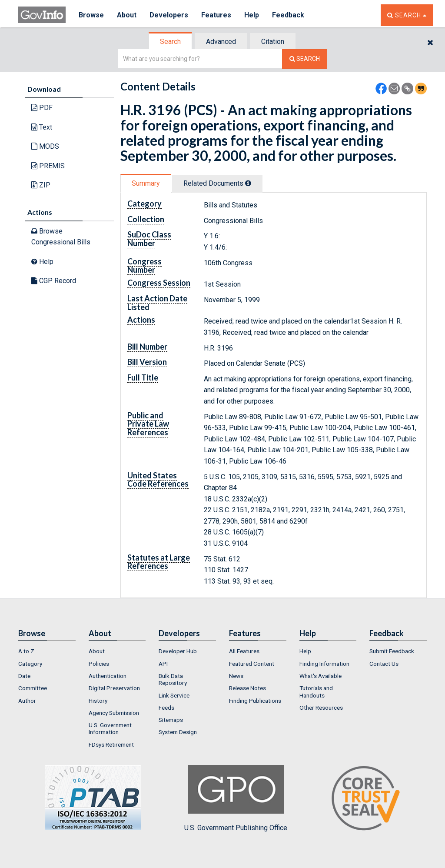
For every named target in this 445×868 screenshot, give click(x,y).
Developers (169, 15)
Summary (146, 183)
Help (252, 15)
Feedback (288, 15)
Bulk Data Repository (173, 679)
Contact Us (384, 664)
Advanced (221, 42)
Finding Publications (255, 701)
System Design (178, 732)
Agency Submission (114, 713)
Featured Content (252, 664)
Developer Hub (178, 651)
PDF (42, 108)
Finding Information (324, 664)
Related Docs (217, 183)
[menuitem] (47, 651)
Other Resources (321, 708)
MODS (45, 146)
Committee (33, 688)
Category (30, 664)
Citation (273, 42)
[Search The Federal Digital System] (305, 59)
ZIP (41, 185)
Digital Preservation (114, 688)
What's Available (320, 676)
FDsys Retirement (111, 744)
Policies (99, 664)
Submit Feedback (392, 651)
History (98, 701)
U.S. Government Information (110, 728)
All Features (244, 651)
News (236, 676)
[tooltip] (248, 183)
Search (170, 42)
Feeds (166, 708)
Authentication (108, 676)
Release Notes (247, 688)
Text (42, 127)
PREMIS (48, 166)
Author (27, 701)
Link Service (174, 695)
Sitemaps (171, 720)
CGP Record (54, 281)
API (163, 664)
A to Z (26, 651)
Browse (91, 15)
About (127, 15)
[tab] (171, 42)
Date (24, 676)
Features (216, 15)
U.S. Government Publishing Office (236, 798)
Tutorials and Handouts (316, 691)
